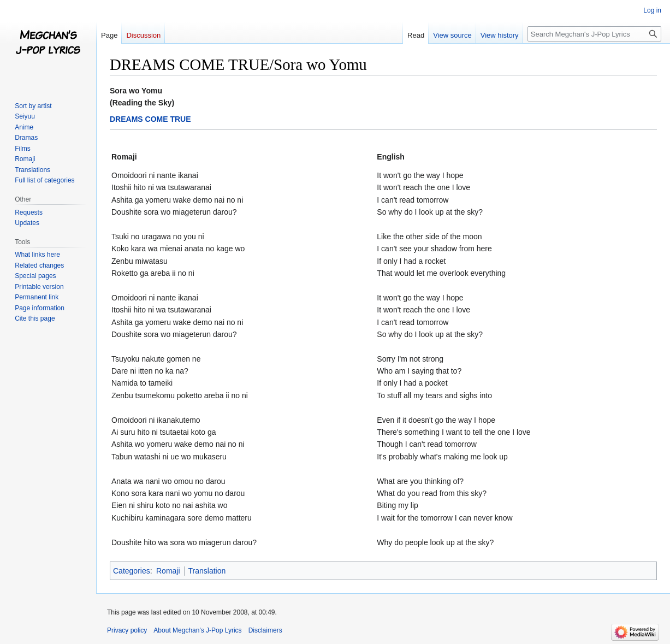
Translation (207, 571)
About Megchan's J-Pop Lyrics (197, 630)
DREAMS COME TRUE (150, 119)
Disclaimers (265, 630)
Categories (132, 571)
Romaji (168, 571)
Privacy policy (127, 630)
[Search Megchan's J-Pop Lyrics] (594, 34)
